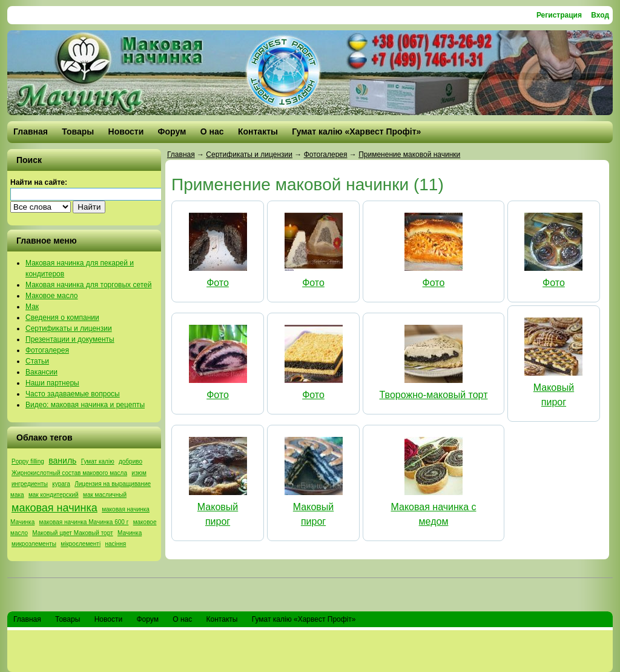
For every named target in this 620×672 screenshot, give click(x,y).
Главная (181, 155)
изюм (139, 473)
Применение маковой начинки (409, 155)
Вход (600, 15)
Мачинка (130, 533)
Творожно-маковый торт (434, 395)
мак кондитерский (54, 495)
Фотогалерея (326, 155)
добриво (130, 461)
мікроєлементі (81, 544)
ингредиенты (30, 484)
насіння (116, 544)
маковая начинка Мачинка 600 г (84, 522)
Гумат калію (98, 461)
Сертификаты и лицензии (249, 155)
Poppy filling (28, 461)
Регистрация (559, 15)
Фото (218, 283)
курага (61, 484)
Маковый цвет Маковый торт (72, 533)
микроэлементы (34, 544)
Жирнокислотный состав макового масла (69, 473)
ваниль (62, 461)
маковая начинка (54, 508)
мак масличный (105, 495)
